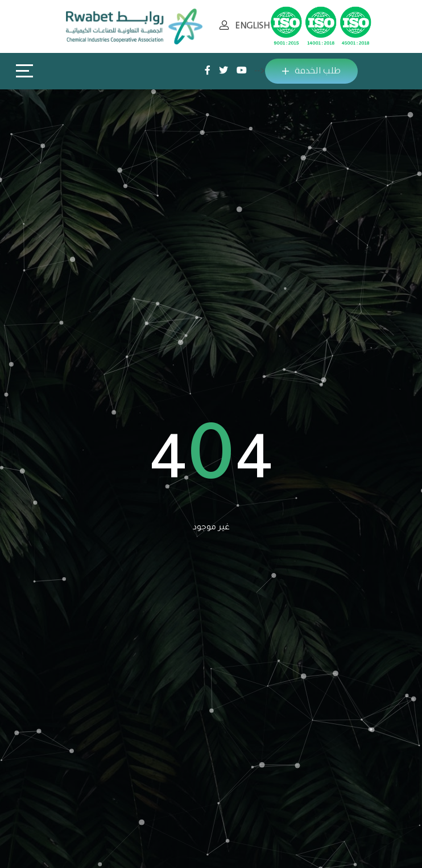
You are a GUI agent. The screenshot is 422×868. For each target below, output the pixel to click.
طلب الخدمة (311, 71)
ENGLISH (252, 26)
